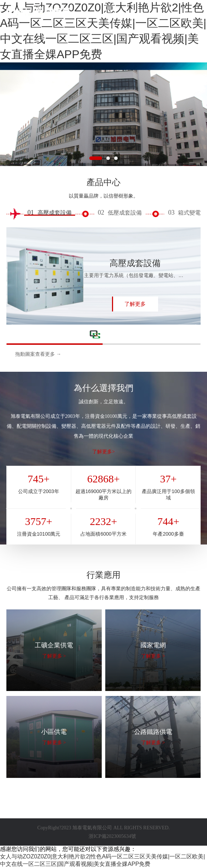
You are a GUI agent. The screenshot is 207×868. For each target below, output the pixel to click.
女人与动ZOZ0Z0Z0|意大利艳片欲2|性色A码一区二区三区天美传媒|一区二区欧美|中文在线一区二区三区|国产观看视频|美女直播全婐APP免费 (103, 31)
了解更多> (103, 452)
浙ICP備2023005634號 (112, 836)
